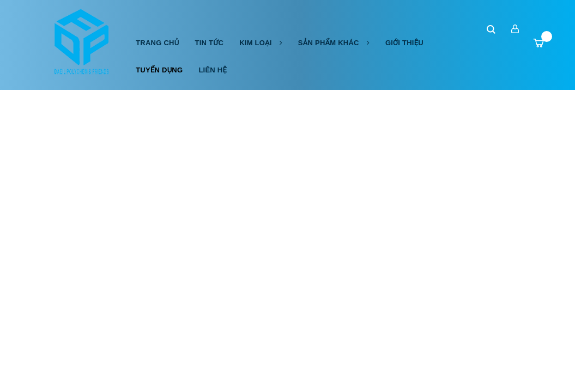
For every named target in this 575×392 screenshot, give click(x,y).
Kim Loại (261, 43)
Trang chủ (157, 43)
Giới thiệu (404, 43)
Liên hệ (213, 70)
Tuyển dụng (159, 70)
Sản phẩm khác (334, 43)
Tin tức (209, 43)
